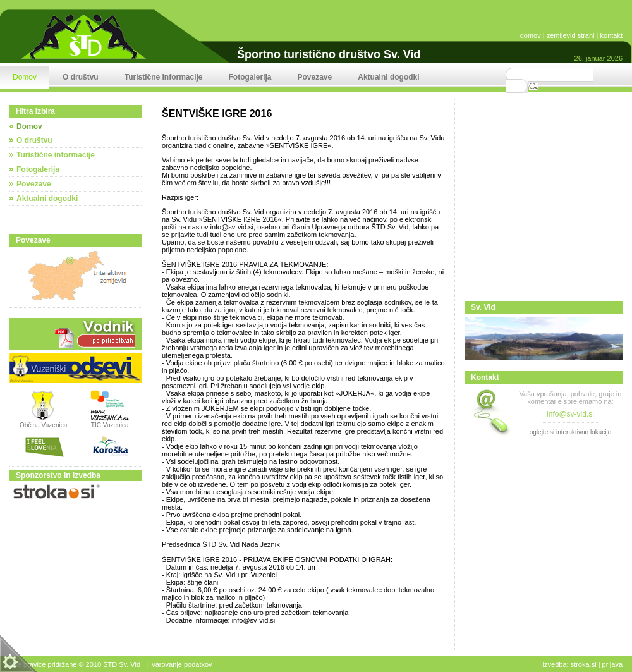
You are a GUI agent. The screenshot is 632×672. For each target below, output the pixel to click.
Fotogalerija (38, 169)
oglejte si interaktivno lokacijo (571, 432)
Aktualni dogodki (47, 199)
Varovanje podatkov (182, 664)
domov (531, 35)
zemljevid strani (571, 35)
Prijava (612, 664)
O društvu (34, 140)
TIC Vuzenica (110, 425)
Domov (29, 126)
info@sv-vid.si (570, 414)
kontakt (611, 35)
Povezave (34, 184)
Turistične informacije (56, 155)
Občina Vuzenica (43, 422)
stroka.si (584, 664)
